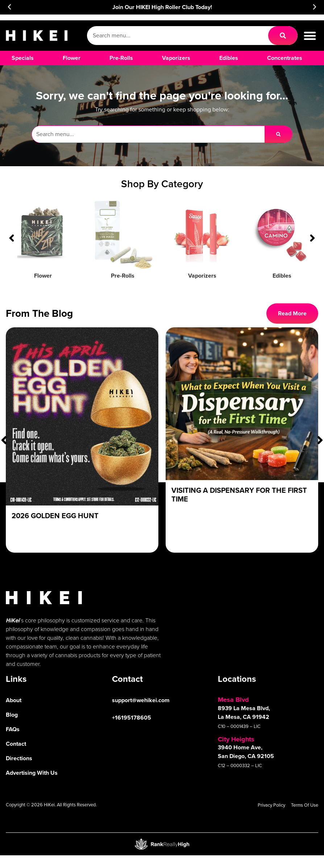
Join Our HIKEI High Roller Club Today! (162, 7)
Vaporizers (202, 276)
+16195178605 (132, 718)
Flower (43, 276)
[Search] (283, 36)
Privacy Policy (271, 805)
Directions (19, 758)
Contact (16, 744)
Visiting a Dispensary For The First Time (239, 495)
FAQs (13, 729)
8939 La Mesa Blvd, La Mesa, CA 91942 (244, 713)
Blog (12, 715)
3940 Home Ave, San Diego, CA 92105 (246, 752)
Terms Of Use (305, 805)
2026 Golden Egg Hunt (55, 516)
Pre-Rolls (123, 276)
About (14, 700)
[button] (9, 7)
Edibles (282, 276)
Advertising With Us (32, 773)
